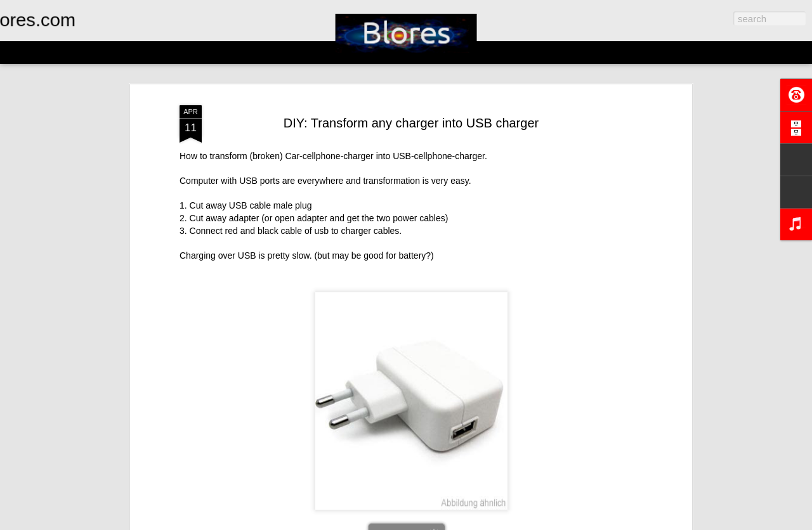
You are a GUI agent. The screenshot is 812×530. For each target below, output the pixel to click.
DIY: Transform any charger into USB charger (411, 119)
